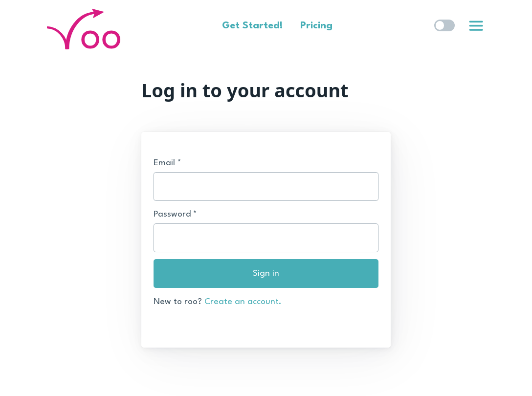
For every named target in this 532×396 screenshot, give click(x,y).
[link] (476, 26)
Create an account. (243, 302)
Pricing (316, 26)
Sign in (266, 274)
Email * (167, 163)
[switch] (445, 25)
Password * (175, 214)
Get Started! (252, 26)
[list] (476, 24)
